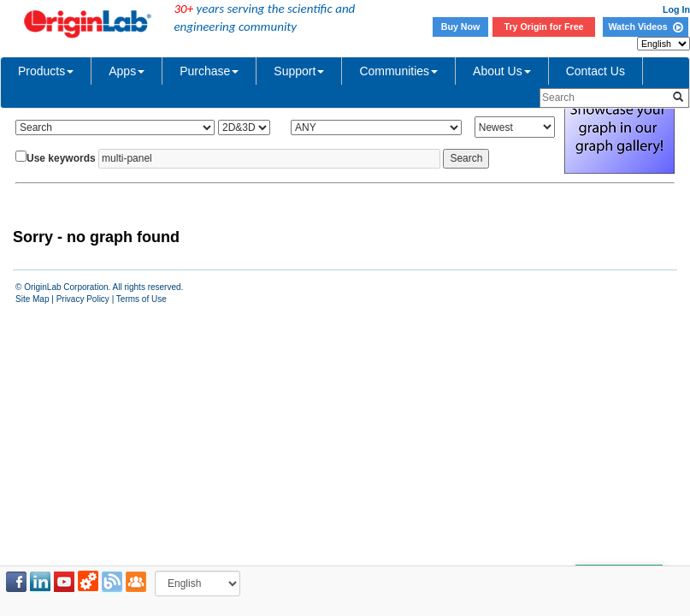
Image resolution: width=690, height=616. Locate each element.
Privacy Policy (83, 299)
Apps (127, 71)
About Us (502, 71)
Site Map (32, 299)
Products (46, 71)
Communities (398, 71)
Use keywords (61, 158)
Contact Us (596, 71)
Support (299, 71)
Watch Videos (645, 27)
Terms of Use (142, 299)
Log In (676, 9)
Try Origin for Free (544, 27)
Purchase (209, 71)
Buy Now (461, 27)
